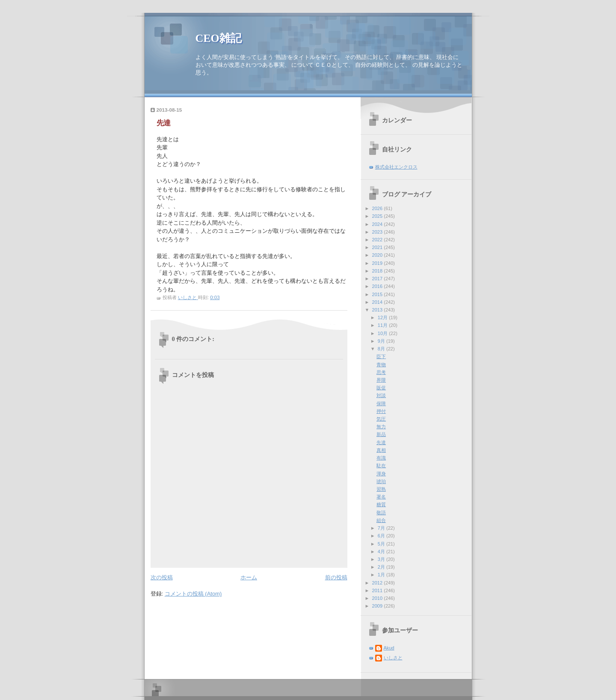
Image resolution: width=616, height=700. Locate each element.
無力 (381, 427)
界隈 (381, 380)
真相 (381, 450)
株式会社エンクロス (396, 167)
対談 (381, 395)
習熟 (381, 489)
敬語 (381, 513)
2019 (378, 263)
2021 (378, 247)
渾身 (381, 474)
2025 (378, 216)
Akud (389, 648)
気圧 (381, 419)
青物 (381, 365)
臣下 (381, 356)
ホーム (249, 577)
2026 (378, 208)
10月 (383, 333)
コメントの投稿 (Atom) (193, 594)
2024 (378, 224)
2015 (378, 294)
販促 (381, 388)
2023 (378, 232)
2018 (378, 271)
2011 (378, 590)
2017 (378, 279)
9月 (382, 341)
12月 (383, 317)
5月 (382, 544)
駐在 (381, 466)
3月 (382, 559)
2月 (382, 567)
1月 (382, 575)
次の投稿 (162, 577)
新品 (381, 434)
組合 (381, 520)
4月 (382, 552)
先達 (381, 442)
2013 (378, 310)
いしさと (393, 658)
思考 (381, 372)
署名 (381, 497)
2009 (378, 606)
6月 (382, 536)
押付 (381, 411)
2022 (378, 240)
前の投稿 (336, 577)
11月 (383, 325)
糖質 (381, 504)
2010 (378, 598)
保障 (381, 403)
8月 (382, 349)
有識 (381, 458)
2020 (378, 255)
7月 (382, 528)
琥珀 (381, 481)
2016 (378, 286)
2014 (378, 302)
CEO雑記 (219, 38)
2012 (378, 583)
